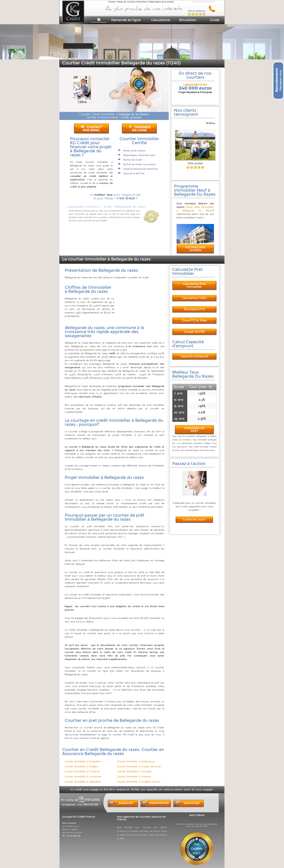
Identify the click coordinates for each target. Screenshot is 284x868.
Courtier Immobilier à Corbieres (82, 768)
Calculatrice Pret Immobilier (194, 282)
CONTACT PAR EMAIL (91, 129)
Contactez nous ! (194, 516)
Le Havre (121, 832)
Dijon (145, 832)
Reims (164, 828)
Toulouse (147, 824)
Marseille (128, 824)
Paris (119, 824)
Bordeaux (144, 828)
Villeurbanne (161, 832)
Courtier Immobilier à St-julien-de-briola (139, 763)
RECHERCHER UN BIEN (195, 246)
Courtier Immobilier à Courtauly (134, 768)
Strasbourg (122, 828)
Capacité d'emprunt (194, 353)
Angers (151, 832)
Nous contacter (69, 820)
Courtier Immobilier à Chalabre (82, 763)
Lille (151, 828)
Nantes (164, 824)
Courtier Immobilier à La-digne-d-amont (139, 778)
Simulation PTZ (194, 306)
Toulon (129, 832)
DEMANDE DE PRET (194, 426)
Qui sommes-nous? (71, 823)
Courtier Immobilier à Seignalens (83, 778)
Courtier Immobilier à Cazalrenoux (136, 758)
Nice (156, 824)
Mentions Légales (70, 826)
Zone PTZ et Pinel (194, 317)
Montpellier (134, 828)
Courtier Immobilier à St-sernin (134, 773)
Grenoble (138, 832)
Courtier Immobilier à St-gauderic (83, 758)
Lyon (137, 824)
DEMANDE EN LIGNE (140, 129)
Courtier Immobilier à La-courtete (83, 773)
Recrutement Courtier (72, 829)
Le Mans (121, 835)
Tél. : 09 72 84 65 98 (71, 833)
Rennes (157, 828)
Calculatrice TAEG (194, 295)
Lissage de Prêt (194, 329)
